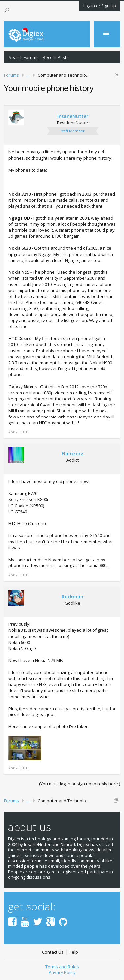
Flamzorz (73, 454)
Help (73, 952)
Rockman (73, 597)
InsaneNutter (73, 116)
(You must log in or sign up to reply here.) (80, 784)
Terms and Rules (62, 967)
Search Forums (24, 57)
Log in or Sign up (100, 6)
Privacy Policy (62, 972)
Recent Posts (56, 57)
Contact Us (53, 952)
